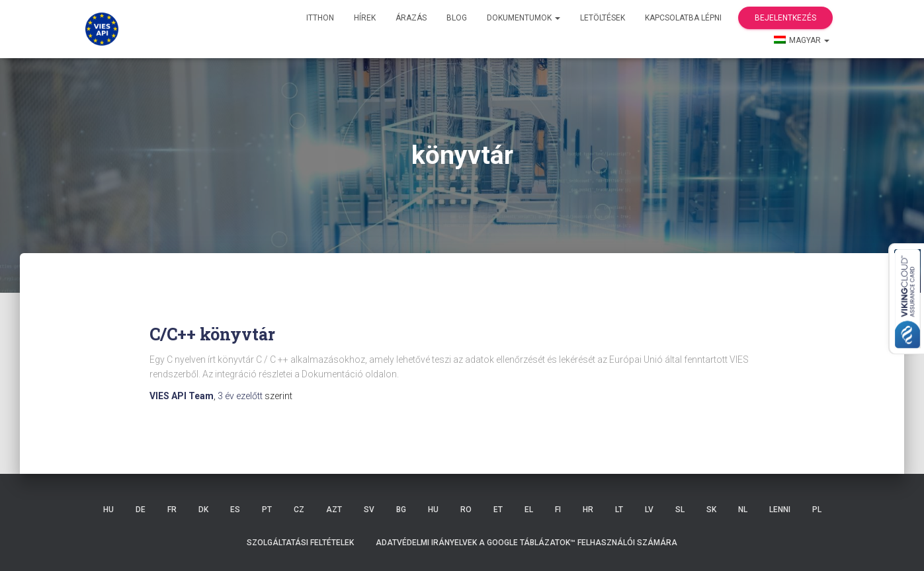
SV (369, 510)
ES (235, 510)
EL (529, 510)
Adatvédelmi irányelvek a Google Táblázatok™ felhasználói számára (526, 543)
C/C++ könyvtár (212, 334)
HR (588, 510)
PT (267, 510)
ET (498, 510)
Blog (457, 18)
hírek (365, 18)
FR (172, 510)
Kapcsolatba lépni (683, 18)
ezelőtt (241, 396)
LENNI (780, 510)
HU (108, 510)
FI (558, 510)
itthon (320, 18)
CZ (299, 510)
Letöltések (603, 18)
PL (817, 510)
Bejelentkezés (785, 18)
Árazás (411, 18)
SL (680, 510)
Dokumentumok (524, 18)
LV (649, 510)
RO (466, 510)
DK (203, 510)
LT (619, 510)
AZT (334, 510)
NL (743, 510)
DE (141, 510)
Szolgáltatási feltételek (300, 543)
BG (401, 510)
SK (711, 510)
